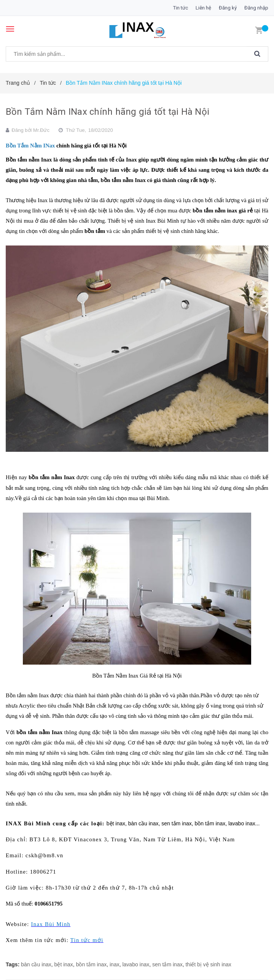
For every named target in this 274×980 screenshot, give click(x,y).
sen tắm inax (167, 964)
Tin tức (181, 8)
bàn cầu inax (36, 964)
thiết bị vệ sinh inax (208, 964)
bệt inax (64, 964)
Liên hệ (203, 8)
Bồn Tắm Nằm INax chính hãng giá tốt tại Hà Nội (108, 112)
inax (115, 964)
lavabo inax (136, 964)
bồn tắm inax (92, 964)
